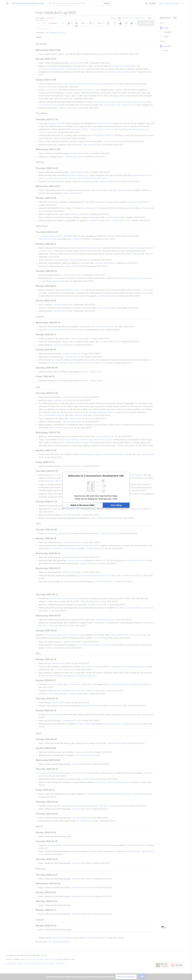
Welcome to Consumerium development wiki (96, 476)
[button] (83, 505)
